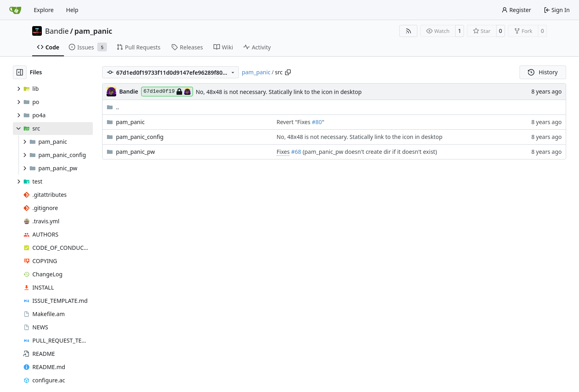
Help (72, 10)
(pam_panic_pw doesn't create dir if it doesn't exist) (369, 152)
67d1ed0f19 (167, 92)
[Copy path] (288, 72)
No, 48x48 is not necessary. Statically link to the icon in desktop (279, 92)
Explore (44, 10)
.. (113, 107)
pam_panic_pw (135, 152)
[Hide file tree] (20, 72)
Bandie (57, 31)
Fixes (283, 152)
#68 (296, 152)
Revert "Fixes (294, 122)
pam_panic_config (140, 137)
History (543, 72)
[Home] (15, 10)
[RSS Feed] (409, 31)
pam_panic (93, 31)
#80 (317, 122)
